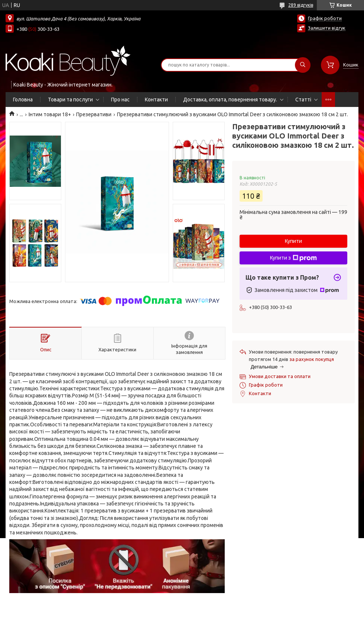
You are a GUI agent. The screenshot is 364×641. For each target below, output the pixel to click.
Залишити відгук (327, 28)
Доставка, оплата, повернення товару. (230, 100)
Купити (293, 241)
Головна (23, 100)
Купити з (293, 258)
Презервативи (94, 114)
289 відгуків (301, 5)
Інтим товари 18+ (50, 114)
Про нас (120, 100)
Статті (303, 100)
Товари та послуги (70, 100)
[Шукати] (303, 65)
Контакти (156, 100)
